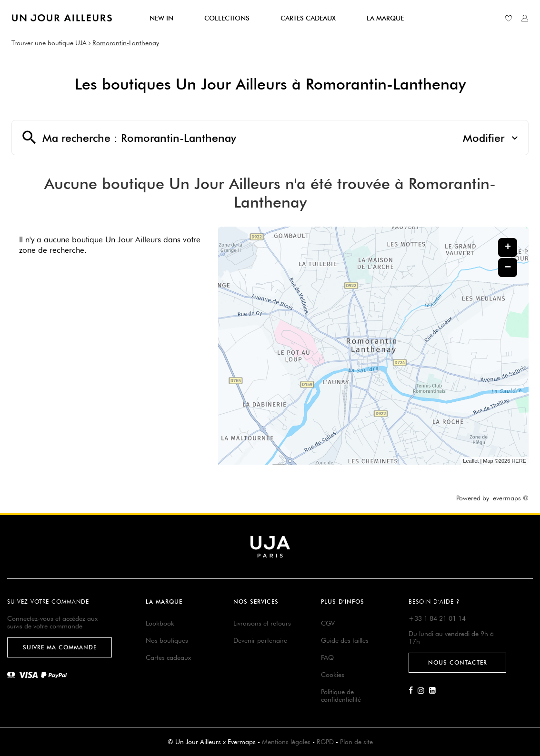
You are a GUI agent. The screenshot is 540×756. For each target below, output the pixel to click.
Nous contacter (458, 662)
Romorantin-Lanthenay (126, 43)
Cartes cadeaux (168, 657)
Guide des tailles (345, 640)
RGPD (325, 742)
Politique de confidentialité (341, 696)
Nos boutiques (167, 640)
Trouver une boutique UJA (49, 43)
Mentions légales (286, 742)
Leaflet (471, 461)
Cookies (333, 675)
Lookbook (160, 623)
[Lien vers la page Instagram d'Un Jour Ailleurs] (423, 691)
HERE (519, 461)
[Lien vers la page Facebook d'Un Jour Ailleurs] (413, 691)
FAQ (327, 657)
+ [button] (508, 248)
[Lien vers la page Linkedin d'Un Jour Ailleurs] (435, 691)
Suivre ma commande (60, 647)
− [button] (508, 267)
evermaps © (511, 498)
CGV (328, 623)
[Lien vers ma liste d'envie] (509, 18)
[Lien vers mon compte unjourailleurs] (525, 18)
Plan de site (356, 742)
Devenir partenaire (260, 640)
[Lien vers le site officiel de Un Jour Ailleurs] (62, 18)
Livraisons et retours (262, 623)
